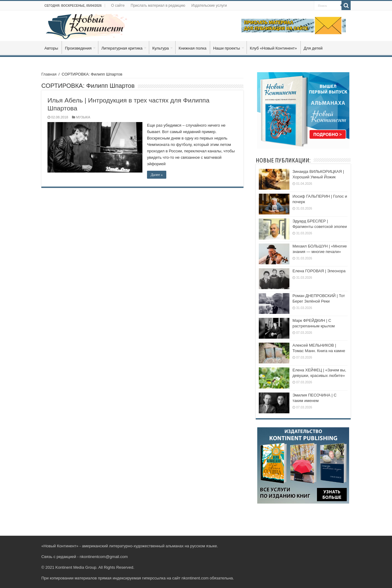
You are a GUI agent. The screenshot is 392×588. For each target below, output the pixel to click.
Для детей (313, 48)
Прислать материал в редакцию (158, 6)
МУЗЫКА (83, 117)
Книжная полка (192, 48)
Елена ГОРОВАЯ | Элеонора (319, 271)
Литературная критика (122, 48)
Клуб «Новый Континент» (273, 48)
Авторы (51, 48)
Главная (49, 74)
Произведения (78, 48)
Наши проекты (227, 48)
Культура (160, 48)
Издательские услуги (209, 6)
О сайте (118, 6)
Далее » (157, 175)
